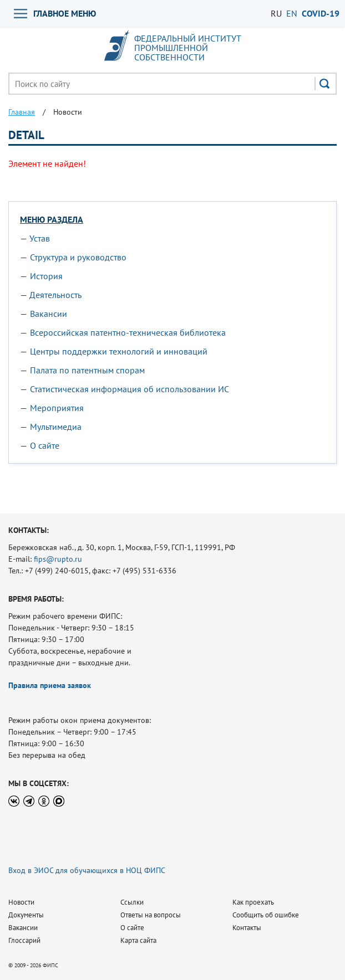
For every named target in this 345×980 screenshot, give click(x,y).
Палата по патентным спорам (87, 370)
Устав (40, 238)
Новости (21, 902)
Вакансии (49, 314)
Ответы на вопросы (151, 915)
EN (292, 13)
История (46, 276)
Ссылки (132, 902)
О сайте (45, 445)
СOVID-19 (321, 13)
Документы (26, 915)
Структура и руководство (78, 257)
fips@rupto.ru (58, 559)
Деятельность (55, 295)
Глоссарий (24, 940)
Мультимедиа (56, 427)
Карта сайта (138, 940)
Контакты (247, 928)
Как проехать (253, 902)
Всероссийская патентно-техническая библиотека (128, 332)
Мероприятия (57, 408)
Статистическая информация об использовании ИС (130, 389)
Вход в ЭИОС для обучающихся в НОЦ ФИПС (87, 870)
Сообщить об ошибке (266, 915)
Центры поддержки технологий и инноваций (119, 351)
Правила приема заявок (50, 685)
